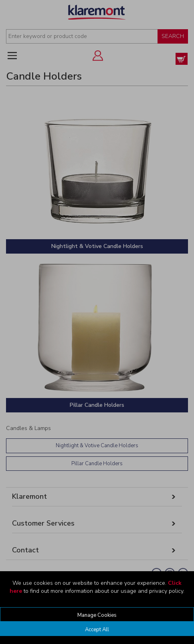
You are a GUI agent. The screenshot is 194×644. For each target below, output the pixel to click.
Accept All (97, 630)
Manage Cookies (97, 615)
